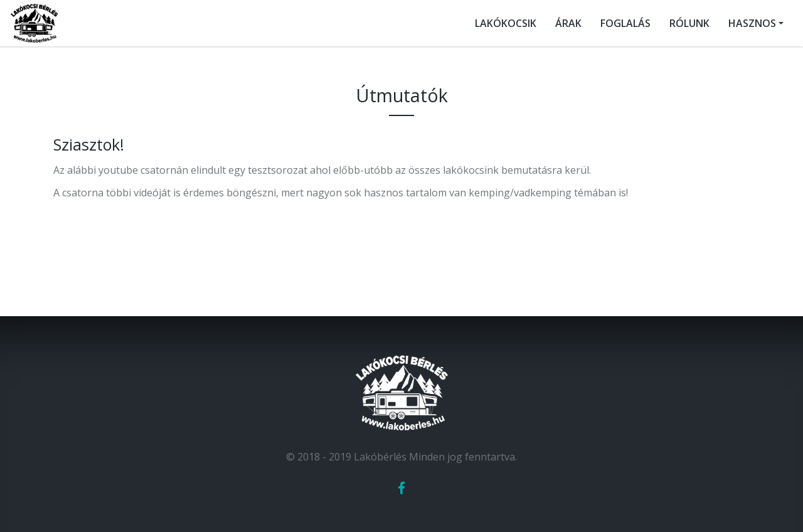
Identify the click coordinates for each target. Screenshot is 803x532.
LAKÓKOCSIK (506, 23)
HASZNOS (752, 23)
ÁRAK (568, 23)
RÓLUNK (689, 23)
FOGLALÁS (625, 23)
